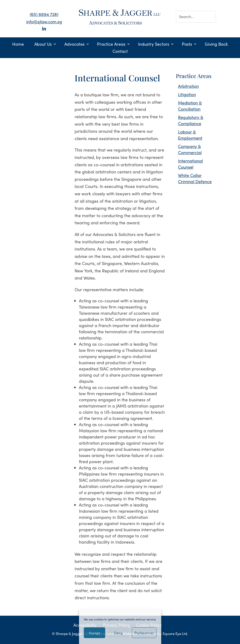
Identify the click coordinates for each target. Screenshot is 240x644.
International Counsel (190, 164)
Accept (94, 633)
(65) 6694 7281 (44, 14)
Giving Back (216, 45)
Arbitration (188, 86)
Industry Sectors (154, 45)
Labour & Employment (190, 135)
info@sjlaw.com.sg (44, 22)
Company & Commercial (190, 149)
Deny (118, 633)
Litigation (187, 94)
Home (18, 45)
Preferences (144, 633)
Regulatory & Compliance (191, 120)
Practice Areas (111, 45)
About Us (43, 45)
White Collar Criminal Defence (195, 178)
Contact (120, 52)
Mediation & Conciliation (190, 106)
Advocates (74, 45)
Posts (187, 45)
